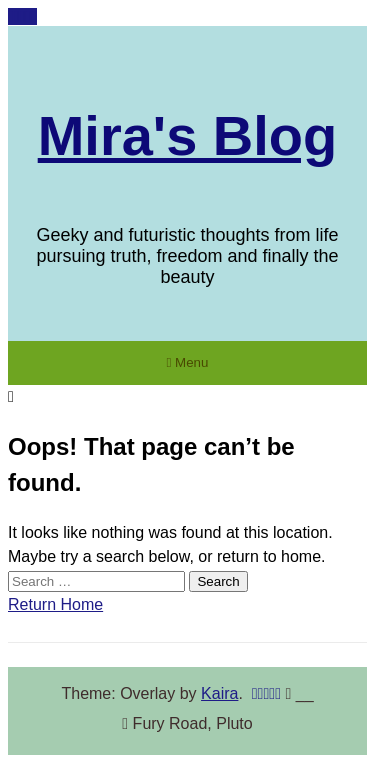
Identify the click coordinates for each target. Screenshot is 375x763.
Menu (188, 362)
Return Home (55, 604)
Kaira (219, 693)
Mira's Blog (188, 135)
